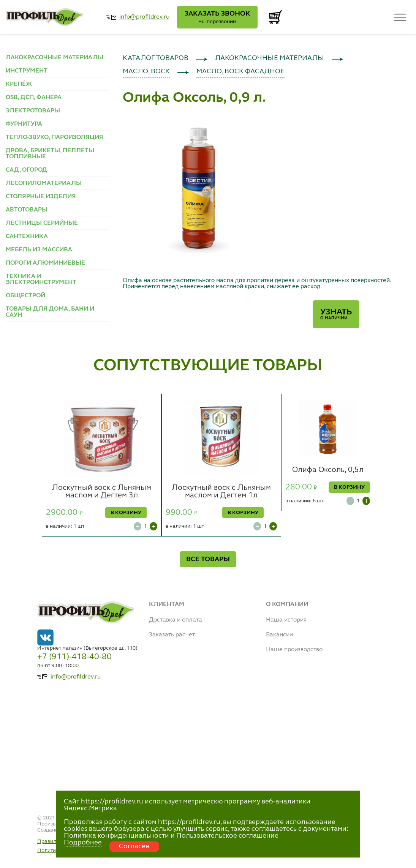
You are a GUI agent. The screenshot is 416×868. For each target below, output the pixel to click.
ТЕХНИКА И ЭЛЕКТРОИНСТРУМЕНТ (41, 279)
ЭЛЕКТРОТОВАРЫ (33, 111)
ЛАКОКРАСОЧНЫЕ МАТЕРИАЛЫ (55, 58)
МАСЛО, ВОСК (146, 71)
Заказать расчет (172, 635)
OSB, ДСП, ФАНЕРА (34, 98)
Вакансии (279, 635)
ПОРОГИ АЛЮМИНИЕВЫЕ (45, 263)
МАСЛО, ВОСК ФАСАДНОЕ (240, 71)
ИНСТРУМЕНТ (27, 71)
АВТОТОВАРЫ (27, 210)
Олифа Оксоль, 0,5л (328, 470)
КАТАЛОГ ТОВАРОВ (156, 58)
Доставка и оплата (176, 620)
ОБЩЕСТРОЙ (25, 296)
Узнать (336, 314)
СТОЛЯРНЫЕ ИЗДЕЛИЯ (41, 197)
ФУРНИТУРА (24, 124)
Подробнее (83, 843)
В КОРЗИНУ (126, 513)
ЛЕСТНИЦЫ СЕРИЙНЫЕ (42, 223)
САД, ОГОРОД (26, 170)
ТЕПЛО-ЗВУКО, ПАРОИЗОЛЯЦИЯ (55, 137)
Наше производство (294, 650)
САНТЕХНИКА (27, 237)
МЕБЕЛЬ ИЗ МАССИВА (39, 250)
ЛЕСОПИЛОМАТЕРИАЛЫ (44, 183)
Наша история (286, 620)
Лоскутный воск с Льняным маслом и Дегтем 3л (102, 492)
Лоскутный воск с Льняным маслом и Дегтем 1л (221, 492)
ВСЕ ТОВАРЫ (208, 559)
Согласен (134, 846)
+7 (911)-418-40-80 (74, 657)
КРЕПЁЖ (19, 84)
